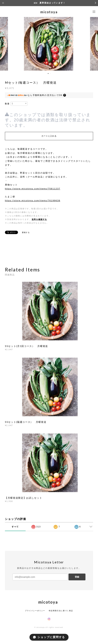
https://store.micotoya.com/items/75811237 (33, 189)
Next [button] (93, 43)
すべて (15, 527)
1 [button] (48, 73)
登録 (77, 577)
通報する (26, 232)
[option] (49, 43)
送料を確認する (39, 219)
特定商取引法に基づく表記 (61, 611)
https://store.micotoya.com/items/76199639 (33, 201)
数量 (7, 104)
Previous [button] (5, 43)
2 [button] (50, 73)
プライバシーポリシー (35, 611)
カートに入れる (49, 136)
